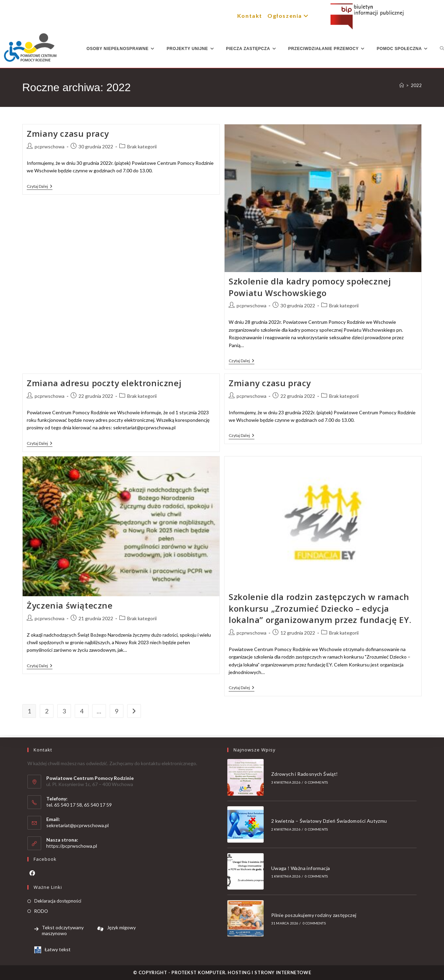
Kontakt (250, 16)
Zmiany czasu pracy (68, 133)
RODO (41, 911)
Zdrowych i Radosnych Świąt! (305, 774)
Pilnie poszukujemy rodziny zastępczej (314, 915)
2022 (416, 85)
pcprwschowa (50, 146)
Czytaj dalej (40, 186)
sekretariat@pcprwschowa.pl (77, 825)
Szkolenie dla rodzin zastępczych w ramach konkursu (320, 608)
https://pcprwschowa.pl (72, 846)
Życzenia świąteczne (70, 605)
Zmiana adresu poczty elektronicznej (104, 383)
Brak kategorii (142, 146)
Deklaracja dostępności (58, 901)
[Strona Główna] (402, 85)
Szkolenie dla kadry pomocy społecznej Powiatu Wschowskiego (310, 287)
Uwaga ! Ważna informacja (301, 868)
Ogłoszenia (289, 16)
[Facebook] (32, 873)
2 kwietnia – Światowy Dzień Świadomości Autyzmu (329, 821)
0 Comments (316, 782)
